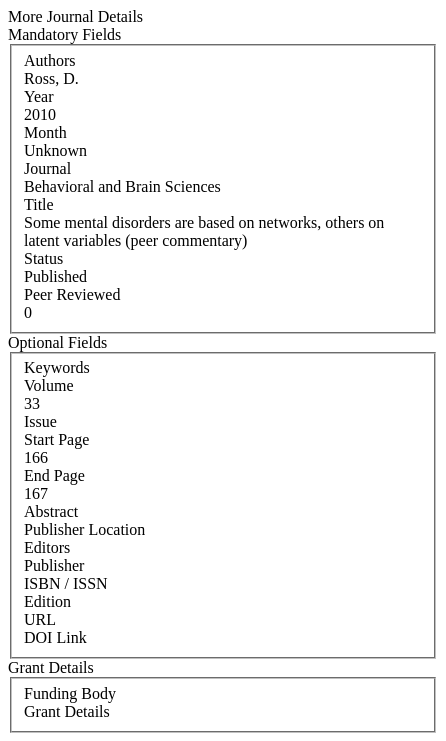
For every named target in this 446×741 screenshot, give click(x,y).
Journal (47, 168)
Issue (40, 421)
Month (45, 132)
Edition (47, 601)
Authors (50, 60)
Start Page (56, 439)
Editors (47, 547)
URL (40, 619)
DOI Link (55, 637)
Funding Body (70, 693)
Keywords (57, 367)
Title (39, 204)
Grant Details (67, 711)
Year (38, 96)
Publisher (54, 565)
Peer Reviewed (72, 294)
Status (43, 258)
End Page (54, 475)
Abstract (51, 511)
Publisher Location (84, 529)
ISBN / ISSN (66, 583)
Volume (48, 385)
